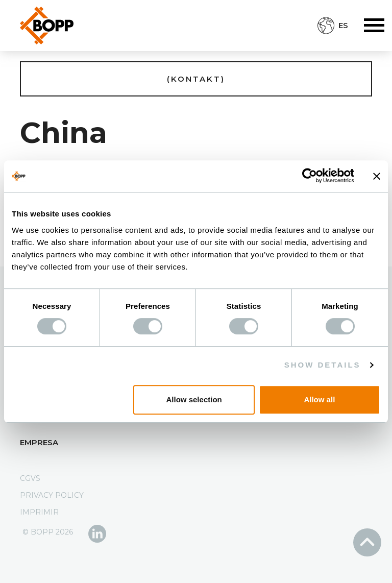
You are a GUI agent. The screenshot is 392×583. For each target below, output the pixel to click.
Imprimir (39, 512)
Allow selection (194, 399)
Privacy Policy (52, 495)
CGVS (30, 478)
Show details (323, 365)
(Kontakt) (196, 79)
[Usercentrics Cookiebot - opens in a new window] (310, 176)
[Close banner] (377, 176)
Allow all (319, 399)
